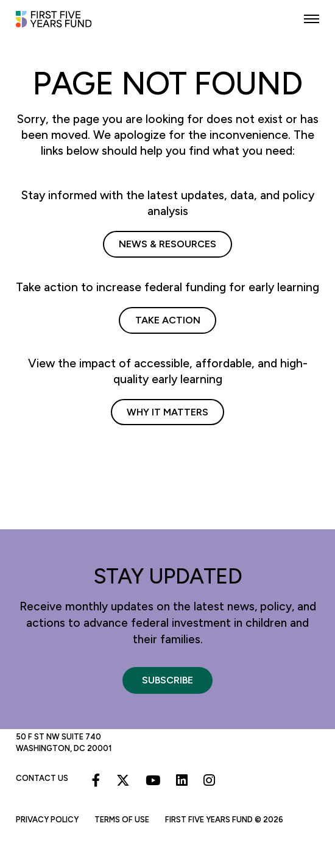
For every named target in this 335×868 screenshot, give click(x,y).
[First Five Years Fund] (62, 25)
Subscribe (167, 680)
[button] (312, 19)
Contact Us (42, 778)
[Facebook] (96, 780)
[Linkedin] (182, 780)
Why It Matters (167, 412)
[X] (123, 780)
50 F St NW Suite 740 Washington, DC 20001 (64, 742)
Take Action (168, 320)
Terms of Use (122, 820)
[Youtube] (153, 780)
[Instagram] (209, 780)
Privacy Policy (47, 820)
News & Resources (167, 244)
